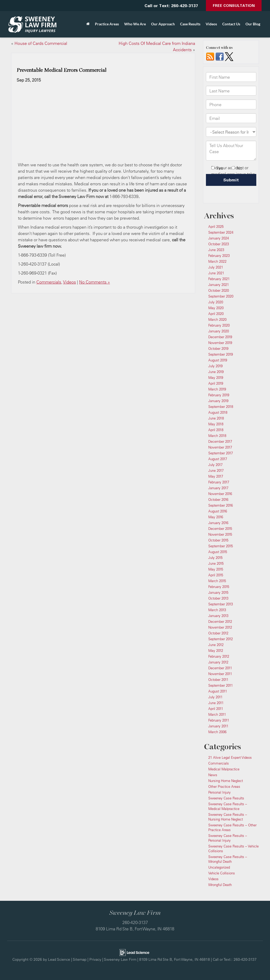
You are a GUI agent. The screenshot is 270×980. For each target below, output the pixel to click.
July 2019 (215, 366)
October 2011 (218, 680)
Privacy (95, 959)
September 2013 (221, 604)
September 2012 (221, 639)
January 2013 (218, 616)
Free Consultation (234, 5)
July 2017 (215, 465)
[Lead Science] (134, 952)
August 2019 (218, 360)
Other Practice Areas (224, 786)
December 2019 (220, 337)
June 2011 (216, 703)
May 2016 (216, 517)
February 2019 (219, 395)
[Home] (88, 24)
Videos (211, 24)
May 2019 (216, 378)
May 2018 (216, 424)
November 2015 (220, 534)
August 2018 (218, 412)
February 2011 (219, 720)
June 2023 (216, 250)
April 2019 (216, 383)
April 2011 (216, 709)
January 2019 (218, 401)
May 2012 (216, 651)
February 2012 (219, 656)
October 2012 (218, 633)
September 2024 (221, 232)
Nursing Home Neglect (226, 781)
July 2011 (215, 697)
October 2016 (218, 500)
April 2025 (216, 227)
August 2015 (218, 552)
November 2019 (220, 343)
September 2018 (221, 407)
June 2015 (216, 563)
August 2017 (218, 459)
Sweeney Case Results (226, 798)
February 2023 (219, 256)
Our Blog (253, 24)
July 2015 (215, 558)
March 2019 (217, 389)
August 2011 (218, 691)
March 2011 (217, 714)
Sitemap (80, 959)
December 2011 (220, 668)
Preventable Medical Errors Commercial (61, 70)
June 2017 (216, 470)
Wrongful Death (220, 885)
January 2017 (218, 488)
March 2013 (217, 610)
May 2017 (216, 476)
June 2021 (216, 273)
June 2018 (216, 418)
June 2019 (216, 372)
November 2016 (220, 494)
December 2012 (220, 621)
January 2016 (218, 523)
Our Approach (163, 24)
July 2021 (216, 267)
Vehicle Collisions (222, 873)
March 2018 (217, 436)
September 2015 (221, 546)
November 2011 (220, 674)
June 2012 (216, 645)
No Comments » (95, 282)
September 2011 (221, 685)
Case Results (190, 24)
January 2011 (218, 726)
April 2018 (216, 430)
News (213, 775)
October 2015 (218, 540)
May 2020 (216, 308)
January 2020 (219, 331)
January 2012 (218, 662)
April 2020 (216, 314)
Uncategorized (219, 867)
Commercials (49, 282)
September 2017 (221, 453)
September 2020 (221, 296)
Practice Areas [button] (107, 24)
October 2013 (218, 598)
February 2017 (219, 482)
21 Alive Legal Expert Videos (230, 757)
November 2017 (220, 447)
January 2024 (219, 238)
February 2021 (219, 279)
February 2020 (219, 325)
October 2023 (219, 244)
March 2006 (217, 732)
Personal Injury (220, 792)
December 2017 (220, 441)
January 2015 (218, 592)
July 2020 (216, 302)
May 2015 (216, 569)
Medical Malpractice (224, 769)
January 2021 (219, 285)
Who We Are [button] (135, 24)
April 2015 (216, 575)
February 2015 (219, 587)
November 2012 (220, 627)
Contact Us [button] (231, 24)
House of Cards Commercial (41, 43)
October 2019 (218, 348)
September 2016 (221, 505)
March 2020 (217, 319)
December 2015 (220, 529)
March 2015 (217, 581)
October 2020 (219, 290)
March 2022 (217, 261)
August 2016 (218, 511)
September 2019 (221, 354)
